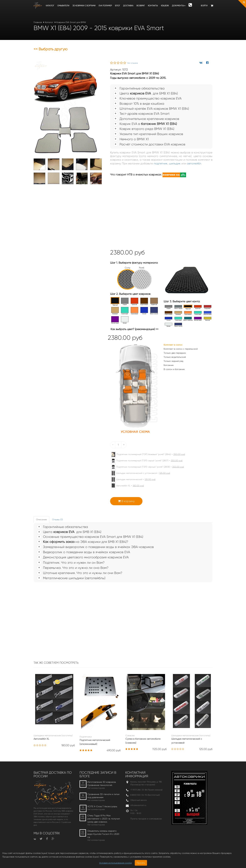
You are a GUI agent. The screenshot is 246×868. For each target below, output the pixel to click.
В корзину (126, 501)
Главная (38, 22)
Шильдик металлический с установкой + (139, 473)
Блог (118, 6)
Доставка (128, 6)
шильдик (175, 163)
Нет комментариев (96, 788)
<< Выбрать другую (51, 49)
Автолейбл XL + (126, 486)
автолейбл (194, 163)
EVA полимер (105, 6)
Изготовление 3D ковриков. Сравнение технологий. (102, 784)
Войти (204, 6)
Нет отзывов (132, 63)
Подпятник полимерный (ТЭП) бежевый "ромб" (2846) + (146, 454)
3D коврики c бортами (84, 6)
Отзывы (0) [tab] (57, 519)
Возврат (141, 6)
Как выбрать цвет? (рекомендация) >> (135, 329)
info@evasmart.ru (138, 805)
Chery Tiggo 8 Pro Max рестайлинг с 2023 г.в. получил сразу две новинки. (104, 819)
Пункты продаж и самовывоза (146, 819)
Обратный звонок (139, 800)
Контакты (153, 6)
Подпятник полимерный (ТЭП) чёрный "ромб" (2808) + (146, 467)
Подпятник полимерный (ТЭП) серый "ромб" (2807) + (145, 461)
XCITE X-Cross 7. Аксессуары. (102, 806)
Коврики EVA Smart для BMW (71, 22)
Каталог (50, 6)
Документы (179, 6)
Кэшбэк (165, 6)
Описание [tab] (41, 519)
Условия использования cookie (115, 863)
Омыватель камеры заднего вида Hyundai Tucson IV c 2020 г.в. (103, 834)
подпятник (161, 163)
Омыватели (63, 6)
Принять (141, 863)
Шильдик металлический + (132, 480)
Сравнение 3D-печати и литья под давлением (103, 796)
